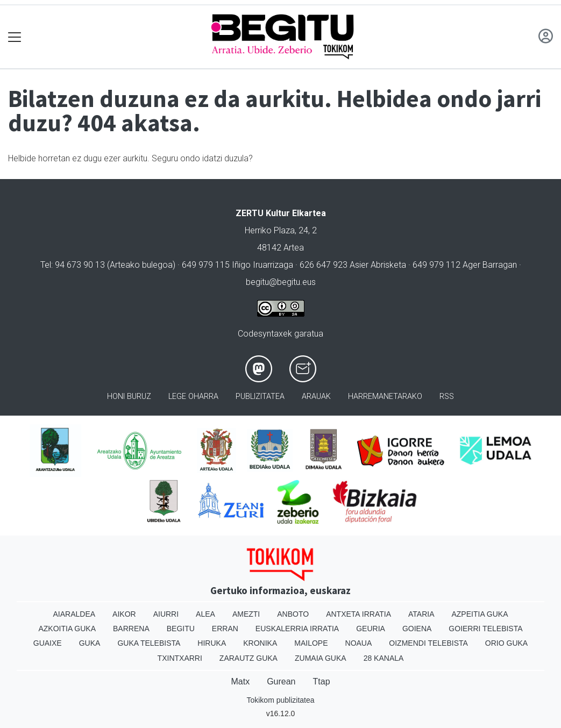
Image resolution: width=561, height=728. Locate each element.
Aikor (124, 614)
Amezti (246, 614)
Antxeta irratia (358, 614)
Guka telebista (149, 643)
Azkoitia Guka (67, 629)
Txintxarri (180, 658)
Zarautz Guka (248, 658)
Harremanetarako (385, 397)
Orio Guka (506, 643)
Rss (447, 397)
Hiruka (212, 643)
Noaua (359, 643)
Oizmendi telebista (428, 643)
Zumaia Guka (321, 658)
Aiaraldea (74, 614)
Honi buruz (129, 397)
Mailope (311, 643)
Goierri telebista (485, 629)
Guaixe (48, 643)
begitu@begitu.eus (281, 282)
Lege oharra (193, 397)
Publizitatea (260, 397)
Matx (240, 681)
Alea (205, 614)
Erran (225, 629)
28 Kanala (384, 658)
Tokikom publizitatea (280, 700)
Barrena (131, 629)
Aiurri (166, 614)
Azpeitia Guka (480, 614)
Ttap (322, 681)
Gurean (281, 681)
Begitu (181, 629)
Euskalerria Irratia (297, 629)
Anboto (293, 614)
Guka (90, 643)
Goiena (417, 629)
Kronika (260, 643)
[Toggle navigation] (15, 37)
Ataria (421, 614)
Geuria (371, 629)
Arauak (316, 397)
